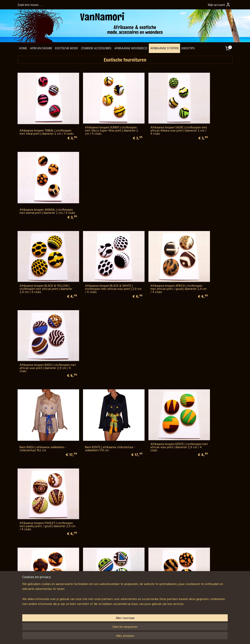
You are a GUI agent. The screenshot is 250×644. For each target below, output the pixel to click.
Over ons (25, 582)
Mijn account (219, 5)
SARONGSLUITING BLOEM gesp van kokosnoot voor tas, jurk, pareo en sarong (207, 462)
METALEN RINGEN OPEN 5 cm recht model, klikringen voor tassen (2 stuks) (42, 462)
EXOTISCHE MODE (67, 48)
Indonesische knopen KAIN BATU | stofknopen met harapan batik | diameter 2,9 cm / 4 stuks (42, 325)
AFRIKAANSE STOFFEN (164, 48)
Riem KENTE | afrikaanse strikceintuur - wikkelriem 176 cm (96, 258)
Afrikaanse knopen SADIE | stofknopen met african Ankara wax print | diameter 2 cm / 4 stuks (152, 120)
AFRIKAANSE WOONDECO (131, 48)
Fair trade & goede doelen (36, 591)
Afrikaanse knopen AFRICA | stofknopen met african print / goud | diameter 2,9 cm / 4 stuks (151, 188)
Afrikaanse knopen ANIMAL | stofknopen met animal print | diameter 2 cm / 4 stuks (203, 120)
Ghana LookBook (30, 586)
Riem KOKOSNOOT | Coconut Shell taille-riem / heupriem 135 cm (151, 532)
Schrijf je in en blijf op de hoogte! (168, 594)
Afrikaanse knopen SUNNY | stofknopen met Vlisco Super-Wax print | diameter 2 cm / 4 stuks (97, 120)
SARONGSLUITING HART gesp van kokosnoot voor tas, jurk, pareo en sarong (151, 462)
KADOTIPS (188, 48)
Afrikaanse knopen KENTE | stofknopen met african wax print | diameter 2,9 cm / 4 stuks (152, 256)
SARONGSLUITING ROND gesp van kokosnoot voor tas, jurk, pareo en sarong (97, 530)
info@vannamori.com (39, 577)
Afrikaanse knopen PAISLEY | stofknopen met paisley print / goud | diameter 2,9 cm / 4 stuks (205, 256)
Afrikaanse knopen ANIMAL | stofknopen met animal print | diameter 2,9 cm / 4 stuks (149, 325)
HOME (23, 48)
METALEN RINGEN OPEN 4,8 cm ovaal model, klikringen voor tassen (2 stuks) (207, 325)
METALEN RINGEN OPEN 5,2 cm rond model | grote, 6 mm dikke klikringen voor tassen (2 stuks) (150, 393)
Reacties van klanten (204, 567)
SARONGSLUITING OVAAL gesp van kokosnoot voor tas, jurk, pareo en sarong (43, 530)
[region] (99, 627)
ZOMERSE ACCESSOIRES (96, 48)
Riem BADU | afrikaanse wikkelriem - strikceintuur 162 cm (43, 258)
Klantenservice (29, 596)
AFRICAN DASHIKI (41, 48)
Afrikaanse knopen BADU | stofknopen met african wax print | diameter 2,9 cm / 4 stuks (207, 188)
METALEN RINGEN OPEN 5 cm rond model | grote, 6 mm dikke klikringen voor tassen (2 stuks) (97, 393)
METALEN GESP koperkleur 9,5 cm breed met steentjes (206, 532)
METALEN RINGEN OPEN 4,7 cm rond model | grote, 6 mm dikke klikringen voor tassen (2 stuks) (41, 393)
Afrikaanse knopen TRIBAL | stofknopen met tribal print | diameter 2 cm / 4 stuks (38, 120)
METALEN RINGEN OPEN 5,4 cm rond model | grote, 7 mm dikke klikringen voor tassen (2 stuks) (205, 393)
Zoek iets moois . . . (30, 5)
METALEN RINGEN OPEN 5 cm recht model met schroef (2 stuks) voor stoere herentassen (97, 462)
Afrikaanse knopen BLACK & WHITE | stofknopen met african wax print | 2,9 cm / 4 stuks (97, 188)
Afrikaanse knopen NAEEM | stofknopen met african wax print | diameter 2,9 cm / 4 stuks (97, 325)
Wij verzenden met (80, 596)
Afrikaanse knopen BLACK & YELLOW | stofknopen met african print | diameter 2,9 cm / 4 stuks (42, 188)
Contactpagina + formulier (36, 567)
